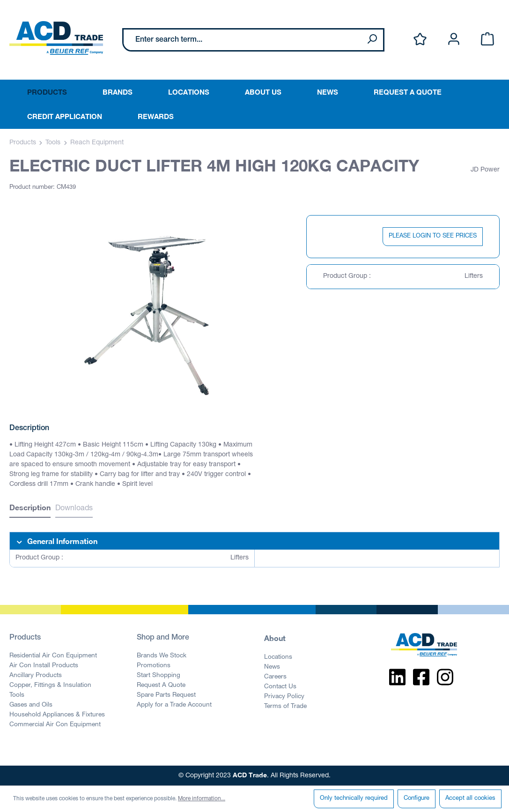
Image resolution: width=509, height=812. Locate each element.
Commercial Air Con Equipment (55, 725)
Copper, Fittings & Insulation (50, 685)
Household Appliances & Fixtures (57, 715)
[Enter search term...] (242, 40)
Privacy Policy (284, 697)
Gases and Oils (31, 705)
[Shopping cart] (487, 40)
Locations (278, 657)
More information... (202, 799)
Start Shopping (159, 676)
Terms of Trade (285, 707)
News (272, 667)
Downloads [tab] (74, 509)
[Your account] (454, 40)
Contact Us (280, 687)
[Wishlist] (420, 40)
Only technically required (354, 799)
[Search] (372, 40)
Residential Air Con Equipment (53, 656)
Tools (17, 695)
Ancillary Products (36, 676)
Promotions (154, 666)
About (275, 638)
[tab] (30, 509)
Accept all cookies (470, 799)
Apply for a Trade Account (174, 705)
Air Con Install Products (44, 666)
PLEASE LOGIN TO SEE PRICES (433, 236)
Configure (417, 799)
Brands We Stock (162, 656)
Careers (275, 677)
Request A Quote (161, 685)
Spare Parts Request (166, 695)
